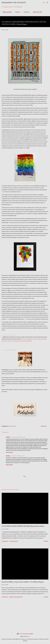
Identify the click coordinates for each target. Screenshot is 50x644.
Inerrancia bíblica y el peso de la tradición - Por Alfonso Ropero (23, 582)
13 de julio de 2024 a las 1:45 (18, 456)
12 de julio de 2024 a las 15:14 (18, 437)
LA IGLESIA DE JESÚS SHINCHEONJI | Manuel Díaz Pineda (23, 526)
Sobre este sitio (37, 12)
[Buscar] (44, 3)
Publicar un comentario (16, 597)
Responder (9, 452)
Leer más (46, 541)
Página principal (6, 12)
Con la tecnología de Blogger (25, 634)
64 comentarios (13, 541)
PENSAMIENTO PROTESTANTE (14, 3)
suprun (29, 636)
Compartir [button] (44, 426)
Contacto (26, 12)
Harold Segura (12, 426)
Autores (17, 12)
